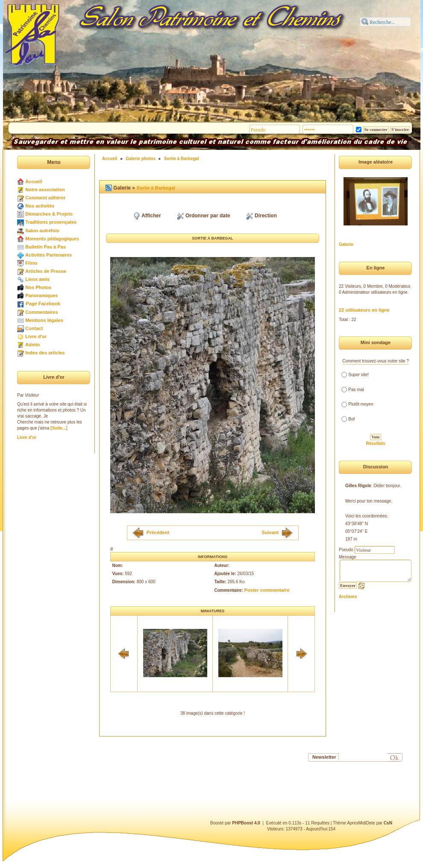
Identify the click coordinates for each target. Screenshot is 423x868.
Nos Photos (38, 287)
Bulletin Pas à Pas (46, 247)
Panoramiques (41, 295)
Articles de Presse (46, 271)
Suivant (270, 532)
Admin (32, 345)
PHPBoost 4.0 (246, 823)
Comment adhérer (45, 198)
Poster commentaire (267, 590)
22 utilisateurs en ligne (364, 310)
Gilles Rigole (358, 486)
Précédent (158, 532)
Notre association (45, 190)
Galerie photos (141, 159)
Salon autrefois (42, 231)
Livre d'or (36, 336)
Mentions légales (44, 320)
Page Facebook (43, 304)
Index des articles (45, 353)
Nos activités (40, 206)
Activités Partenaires (48, 255)
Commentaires (41, 312)
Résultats (375, 443)
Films (31, 263)
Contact (34, 328)
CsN (388, 823)
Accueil (34, 181)
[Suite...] (59, 428)
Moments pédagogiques (52, 239)
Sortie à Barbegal (182, 159)
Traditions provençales (51, 222)
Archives (348, 597)
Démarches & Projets (49, 214)
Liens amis (37, 279)
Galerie (346, 244)
